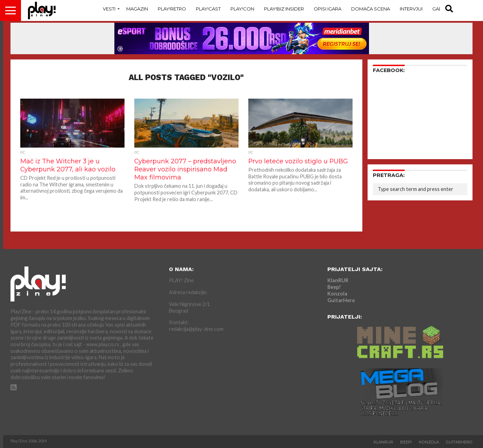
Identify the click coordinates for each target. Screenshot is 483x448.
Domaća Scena (371, 9)
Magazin (137, 9)
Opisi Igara (328, 9)
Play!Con (242, 9)
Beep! (334, 287)
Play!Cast (208, 9)
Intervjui (411, 9)
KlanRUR (338, 280)
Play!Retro (172, 9)
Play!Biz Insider (284, 9)
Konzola (337, 294)
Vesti (109, 9)
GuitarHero (341, 300)
